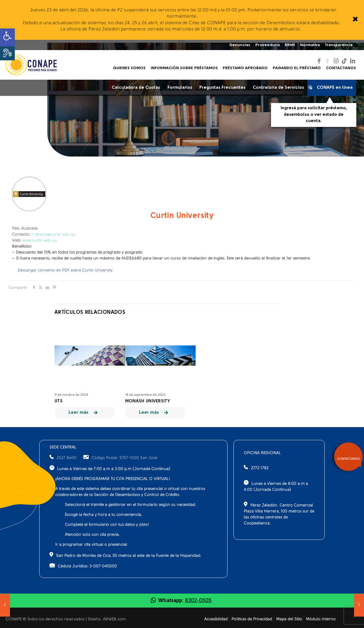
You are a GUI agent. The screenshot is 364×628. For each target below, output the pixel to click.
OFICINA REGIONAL (262, 453)
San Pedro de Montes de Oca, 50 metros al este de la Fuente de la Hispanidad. (125, 555)
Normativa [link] (310, 45)
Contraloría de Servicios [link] (278, 88)
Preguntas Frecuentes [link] (222, 88)
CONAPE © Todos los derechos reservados (46, 619)
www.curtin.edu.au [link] (40, 241)
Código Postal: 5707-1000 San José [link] (120, 458)
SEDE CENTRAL (63, 447)
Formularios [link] (180, 88)
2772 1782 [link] (260, 468)
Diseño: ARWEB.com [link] (107, 619)
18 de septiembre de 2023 (145, 395)
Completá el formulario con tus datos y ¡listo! (107, 525)
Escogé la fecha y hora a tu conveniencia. (104, 515)
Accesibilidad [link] (216, 619)
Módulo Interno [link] (321, 619)
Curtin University (182, 216)
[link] (355, 20)
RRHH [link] (290, 45)
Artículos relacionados (90, 313)
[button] (7, 53)
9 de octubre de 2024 (71, 395)
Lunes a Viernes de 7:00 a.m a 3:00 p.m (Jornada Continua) (110, 468)
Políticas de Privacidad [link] (252, 619)
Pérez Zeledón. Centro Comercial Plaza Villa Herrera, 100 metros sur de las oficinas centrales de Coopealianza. (279, 514)
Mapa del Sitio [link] (289, 619)
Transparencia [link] (339, 45)
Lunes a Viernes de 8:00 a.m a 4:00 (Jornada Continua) (276, 486)
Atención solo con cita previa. (92, 535)
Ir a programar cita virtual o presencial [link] (91, 545)
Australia (25, 229)
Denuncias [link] (240, 45)
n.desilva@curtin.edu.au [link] (53, 235)
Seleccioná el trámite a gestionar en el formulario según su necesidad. (131, 505)
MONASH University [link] (148, 401)
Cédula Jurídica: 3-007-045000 (83, 566)
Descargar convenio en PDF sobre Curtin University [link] (65, 270)
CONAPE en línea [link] (332, 89)
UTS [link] (59, 401)
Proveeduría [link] (268, 45)
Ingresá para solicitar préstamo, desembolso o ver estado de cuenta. (314, 115)
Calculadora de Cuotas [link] (136, 88)
